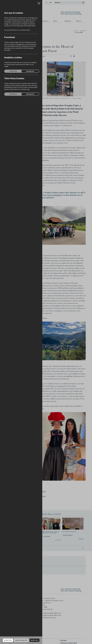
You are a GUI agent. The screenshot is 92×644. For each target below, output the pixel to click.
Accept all (8, 640)
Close (39, 3)
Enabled (13, 71)
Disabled (30, 71)
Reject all (35, 640)
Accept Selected (21, 640)
